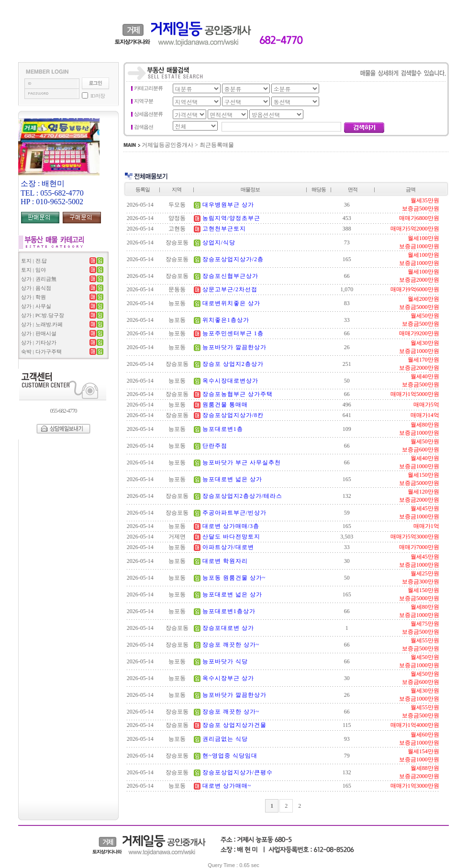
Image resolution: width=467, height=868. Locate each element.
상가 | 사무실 (36, 306)
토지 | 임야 (33, 270)
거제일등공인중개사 (167, 145)
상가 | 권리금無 (39, 279)
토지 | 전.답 (34, 261)
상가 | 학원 (33, 297)
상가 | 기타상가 (39, 342)
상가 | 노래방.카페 (42, 324)
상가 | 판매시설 (39, 333)
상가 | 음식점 (36, 288)
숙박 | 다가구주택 (41, 352)
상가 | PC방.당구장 (43, 315)
